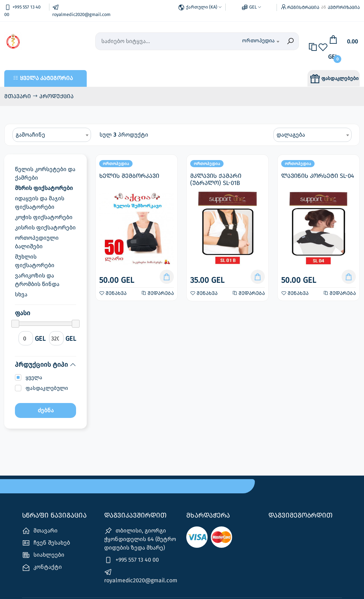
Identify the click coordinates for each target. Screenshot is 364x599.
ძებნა (46, 410)
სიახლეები (43, 555)
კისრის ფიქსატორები (45, 227)
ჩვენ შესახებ (46, 543)
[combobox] (253, 41)
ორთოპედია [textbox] (258, 41)
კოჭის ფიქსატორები (44, 217)
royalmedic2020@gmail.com (141, 576)
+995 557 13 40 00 (132, 560)
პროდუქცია (57, 96)
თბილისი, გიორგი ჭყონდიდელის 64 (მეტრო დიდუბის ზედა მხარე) (140, 539)
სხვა (21, 294)
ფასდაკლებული (47, 388)
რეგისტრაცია (303, 7)
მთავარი (18, 96)
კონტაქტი (42, 568)
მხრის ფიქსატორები (44, 188)
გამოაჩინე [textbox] (30, 135)
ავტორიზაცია (344, 7)
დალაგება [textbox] (291, 135)
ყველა (34, 377)
